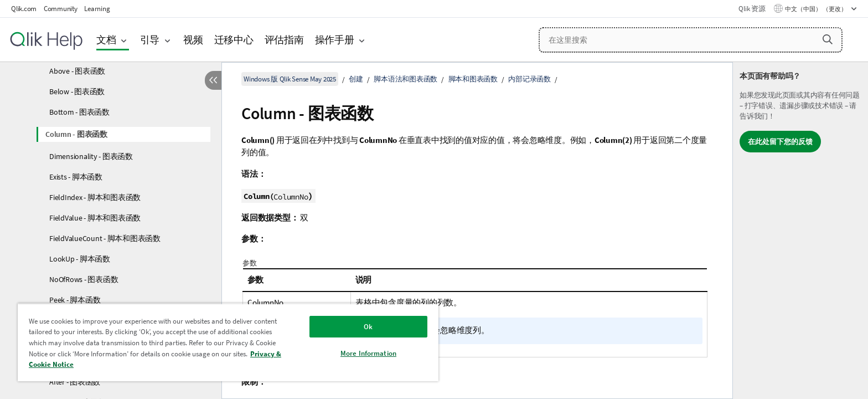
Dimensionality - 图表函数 (91, 156)
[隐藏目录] (213, 80)
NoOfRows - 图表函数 (84, 279)
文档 (106, 40)
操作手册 (335, 40)
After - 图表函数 (75, 382)
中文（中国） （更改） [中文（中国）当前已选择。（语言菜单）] (817, 9)
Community (61, 9)
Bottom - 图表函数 (79, 112)
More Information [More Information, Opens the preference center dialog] (368, 353)
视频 (193, 40)
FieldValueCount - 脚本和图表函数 (105, 238)
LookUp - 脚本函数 (80, 259)
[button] (828, 39)
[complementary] (800, 231)
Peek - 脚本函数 (75, 300)
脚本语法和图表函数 (405, 79)
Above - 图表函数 (77, 71)
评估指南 (284, 40)
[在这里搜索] (691, 40)
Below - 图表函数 (77, 91)
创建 (356, 79)
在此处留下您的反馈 (780, 142)
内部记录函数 (529, 79)
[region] (228, 342)
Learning (97, 9)
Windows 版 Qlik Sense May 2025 (290, 79)
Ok (368, 327)
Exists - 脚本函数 (76, 177)
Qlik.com (24, 9)
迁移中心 (234, 40)
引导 (150, 40)
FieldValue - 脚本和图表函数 (95, 218)
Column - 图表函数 (76, 134)
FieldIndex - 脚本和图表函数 (95, 197)
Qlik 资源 (752, 9)
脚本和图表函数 (473, 79)
